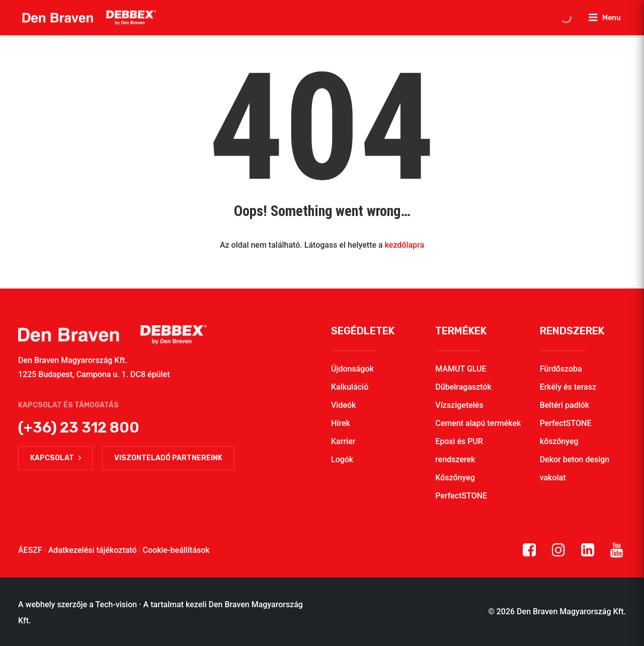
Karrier (343, 441)
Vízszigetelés (459, 405)
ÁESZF (30, 550)
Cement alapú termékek (478, 423)
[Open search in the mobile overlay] (566, 18)
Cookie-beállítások (176, 550)
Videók (343, 405)
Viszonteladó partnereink (168, 458)
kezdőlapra (405, 245)
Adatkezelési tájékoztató (93, 550)
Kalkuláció (350, 387)
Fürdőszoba (561, 369)
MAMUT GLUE (461, 369)
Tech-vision (116, 604)
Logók (342, 459)
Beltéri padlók (565, 405)
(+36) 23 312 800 (79, 427)
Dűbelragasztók (463, 387)
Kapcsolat (56, 458)
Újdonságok (352, 369)
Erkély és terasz (568, 387)
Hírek (341, 423)
